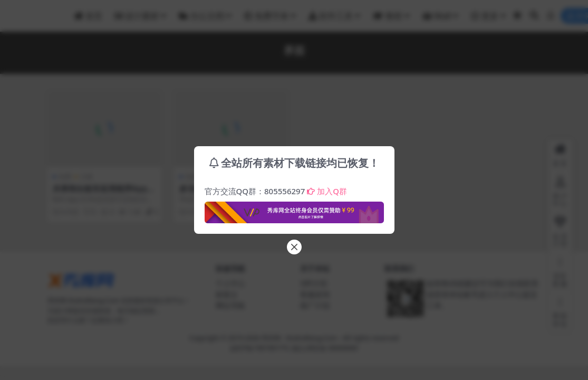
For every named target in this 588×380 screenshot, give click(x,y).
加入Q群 (327, 191)
